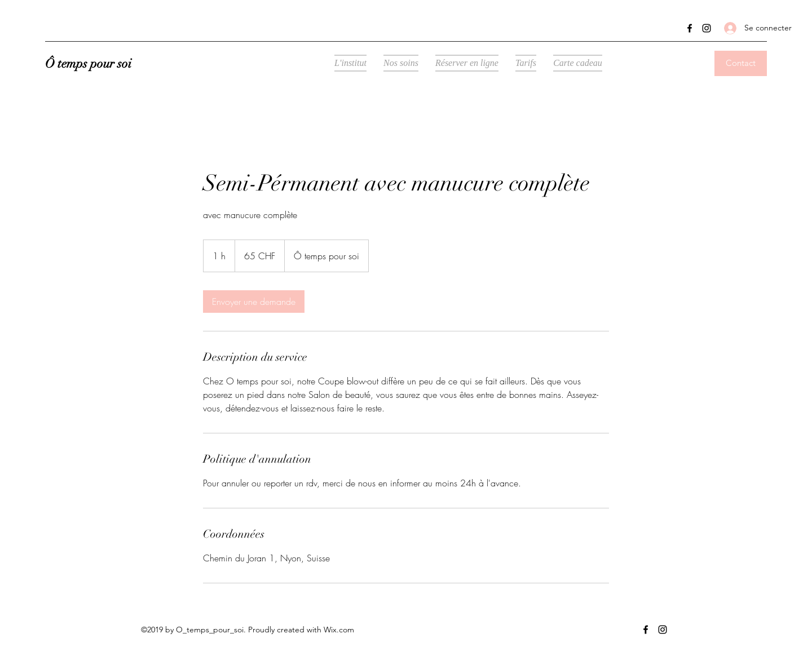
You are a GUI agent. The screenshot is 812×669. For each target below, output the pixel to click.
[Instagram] (707, 28)
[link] (254, 302)
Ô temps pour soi (88, 63)
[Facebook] (690, 28)
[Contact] (741, 63)
